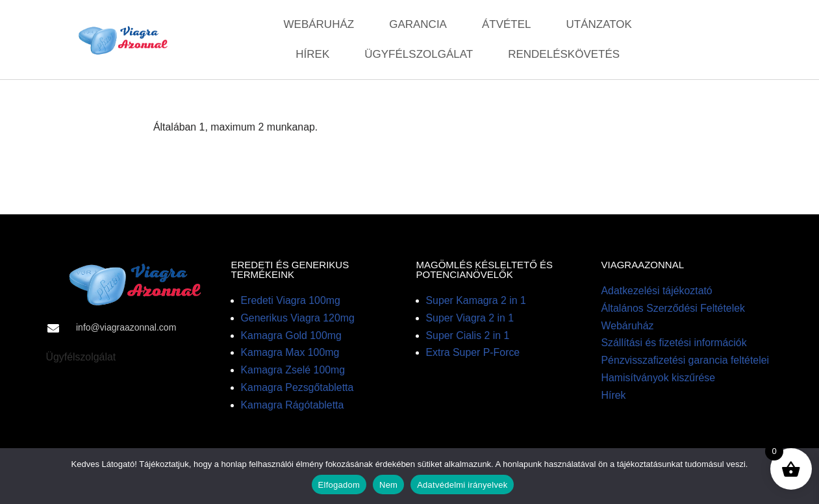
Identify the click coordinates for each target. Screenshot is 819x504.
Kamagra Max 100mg (291, 354)
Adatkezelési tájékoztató (658, 292)
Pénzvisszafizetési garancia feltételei (686, 362)
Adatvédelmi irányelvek (462, 485)
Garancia (418, 24)
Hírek (312, 54)
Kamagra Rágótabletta (293, 408)
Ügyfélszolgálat (419, 54)
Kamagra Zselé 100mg (294, 372)
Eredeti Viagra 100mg (291, 302)
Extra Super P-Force (473, 354)
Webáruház (319, 24)
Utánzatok (599, 24)
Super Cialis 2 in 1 (468, 337)
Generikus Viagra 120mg (298, 319)
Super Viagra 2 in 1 (471, 319)
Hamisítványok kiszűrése (659, 380)
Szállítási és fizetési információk (675, 345)
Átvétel (507, 24)
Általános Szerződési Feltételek (674, 309)
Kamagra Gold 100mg (292, 337)
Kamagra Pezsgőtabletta (298, 390)
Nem (388, 485)
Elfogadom (339, 485)
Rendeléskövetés (564, 54)
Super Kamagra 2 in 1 (477, 302)
